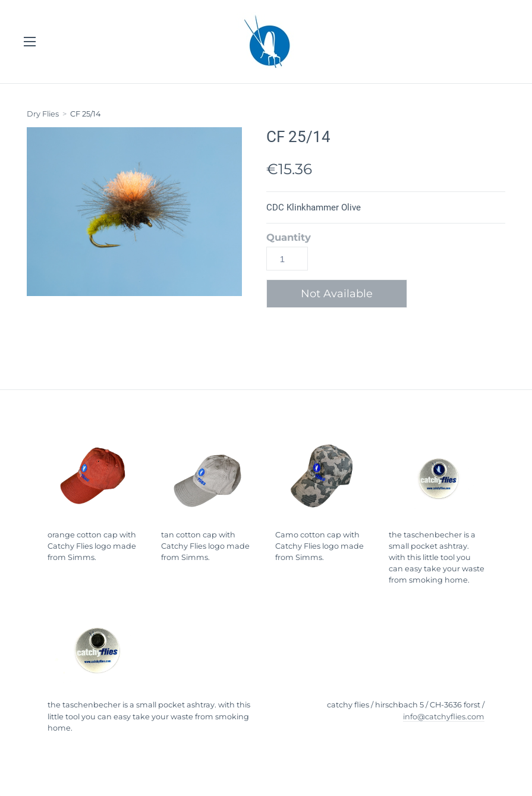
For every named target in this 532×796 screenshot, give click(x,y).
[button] (341, 294)
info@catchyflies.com (444, 717)
